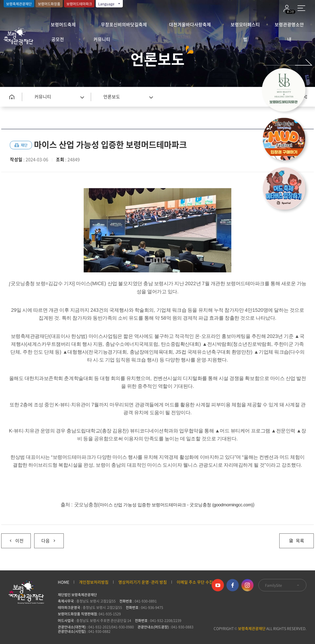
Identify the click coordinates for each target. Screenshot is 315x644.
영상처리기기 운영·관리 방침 (143, 582)
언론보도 (112, 97)
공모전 (58, 39)
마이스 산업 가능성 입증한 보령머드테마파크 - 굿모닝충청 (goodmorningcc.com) (176, 505)
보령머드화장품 (49, 4)
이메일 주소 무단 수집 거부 (199, 582)
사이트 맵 (301, 8)
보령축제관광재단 (19, 4)
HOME (63, 582)
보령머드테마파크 (79, 4)
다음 (45, 539)
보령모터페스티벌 (245, 27)
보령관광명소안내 (289, 27)
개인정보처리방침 (94, 582)
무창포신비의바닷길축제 (124, 25)
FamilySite (282, 585)
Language (110, 4)
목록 (297, 541)
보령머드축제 (63, 25)
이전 (12, 539)
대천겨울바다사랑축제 (190, 25)
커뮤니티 (102, 39)
